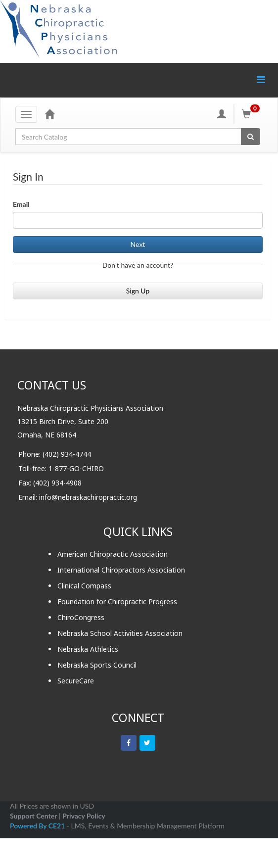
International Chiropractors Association (121, 570)
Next (138, 244)
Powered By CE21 (38, 826)
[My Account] (222, 114)
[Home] (49, 114)
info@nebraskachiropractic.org (88, 497)
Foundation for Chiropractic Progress (117, 602)
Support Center (33, 816)
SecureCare (76, 681)
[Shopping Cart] (252, 114)
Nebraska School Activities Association (120, 633)
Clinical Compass (84, 586)
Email (21, 204)
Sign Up (138, 291)
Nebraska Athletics (88, 649)
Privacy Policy (84, 816)
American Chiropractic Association (113, 554)
